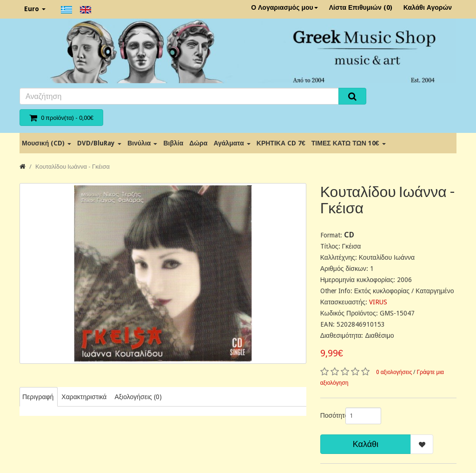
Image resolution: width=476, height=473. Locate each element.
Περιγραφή (38, 397)
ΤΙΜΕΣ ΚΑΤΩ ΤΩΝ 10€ (349, 143)
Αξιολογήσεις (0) (138, 397)
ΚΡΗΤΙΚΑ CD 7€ (281, 143)
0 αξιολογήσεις (394, 372)
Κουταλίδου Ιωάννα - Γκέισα (73, 167)
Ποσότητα (329, 415)
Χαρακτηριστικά (84, 397)
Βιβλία (173, 143)
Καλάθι (366, 444)
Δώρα (198, 143)
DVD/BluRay (99, 143)
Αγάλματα (232, 143)
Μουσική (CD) (46, 143)
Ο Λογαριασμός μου (284, 7)
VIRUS (378, 302)
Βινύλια (142, 143)
